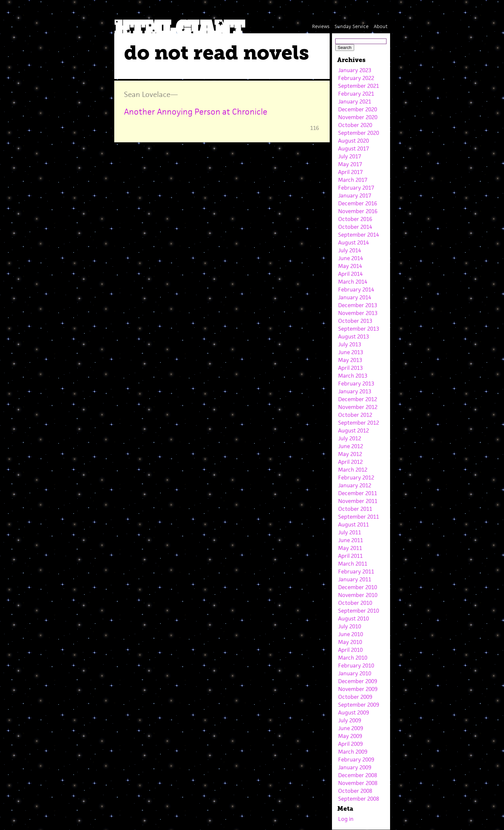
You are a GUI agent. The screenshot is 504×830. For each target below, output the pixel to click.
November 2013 (358, 313)
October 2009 (355, 697)
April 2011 (350, 556)
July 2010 (350, 626)
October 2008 (355, 791)
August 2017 (354, 149)
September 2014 (359, 235)
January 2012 (355, 485)
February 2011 (356, 572)
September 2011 (359, 517)
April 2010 (350, 650)
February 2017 (356, 188)
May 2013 (350, 360)
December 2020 (358, 109)
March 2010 (353, 658)
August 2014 (354, 243)
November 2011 (358, 501)
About (381, 26)
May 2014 (350, 266)
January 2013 (355, 391)
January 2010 (355, 673)
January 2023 (355, 70)
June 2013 (351, 352)
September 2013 (359, 329)
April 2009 (350, 744)
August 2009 (354, 713)
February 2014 (356, 290)
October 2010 (355, 603)
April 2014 (350, 274)
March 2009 (353, 752)
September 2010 (359, 611)
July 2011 (350, 532)
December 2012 (358, 399)
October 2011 (355, 509)
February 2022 (356, 78)
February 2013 (356, 384)
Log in (346, 819)
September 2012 (359, 423)
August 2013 (354, 337)
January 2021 (355, 102)
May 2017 (350, 164)
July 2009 (350, 720)
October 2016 (355, 219)
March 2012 (353, 470)
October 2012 (355, 415)
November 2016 (358, 211)
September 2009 (359, 705)
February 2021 (356, 94)
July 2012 (350, 438)
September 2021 (359, 86)
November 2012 (358, 407)
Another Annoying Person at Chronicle (196, 112)
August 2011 (354, 525)
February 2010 (356, 666)
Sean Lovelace (147, 94)
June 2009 (351, 728)
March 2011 (353, 564)
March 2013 (353, 376)
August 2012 (354, 431)
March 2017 (353, 180)
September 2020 (359, 133)
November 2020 (358, 117)
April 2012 (350, 462)
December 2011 (358, 493)
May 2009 (350, 736)
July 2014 (350, 250)
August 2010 (354, 619)
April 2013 (350, 368)
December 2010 (358, 587)
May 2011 (350, 548)
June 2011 (351, 540)
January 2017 (355, 196)
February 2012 (356, 478)
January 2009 (355, 767)
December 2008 (358, 775)
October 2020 (355, 125)
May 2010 (350, 642)
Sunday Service (352, 26)
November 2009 (358, 689)
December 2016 (358, 203)
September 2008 (359, 799)
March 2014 (353, 282)
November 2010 (358, 595)
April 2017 (350, 172)
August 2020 (354, 141)
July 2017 (350, 156)
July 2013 (350, 344)
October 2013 (355, 321)
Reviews (321, 26)
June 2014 (351, 258)
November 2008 (358, 783)
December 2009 (358, 681)
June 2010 (351, 634)
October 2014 (355, 227)
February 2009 (356, 760)
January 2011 (355, 579)
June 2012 (351, 446)
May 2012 (350, 454)
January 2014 (355, 297)
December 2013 (358, 305)
